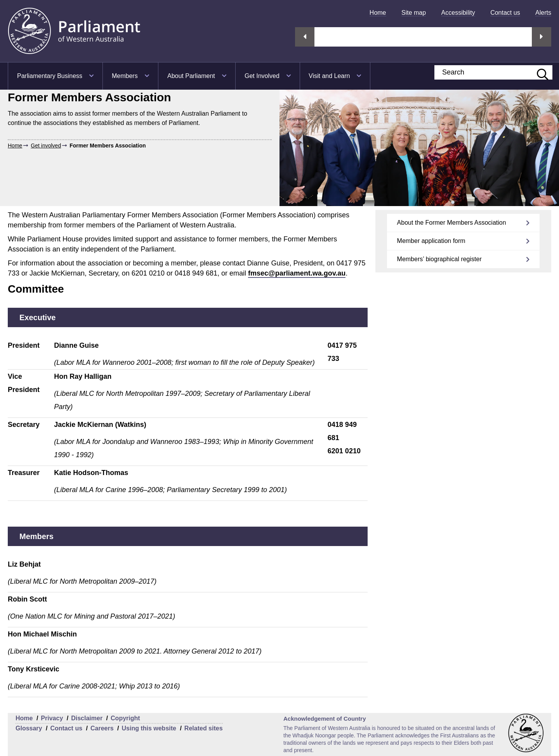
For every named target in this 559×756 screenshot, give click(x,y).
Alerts (543, 13)
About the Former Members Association (452, 223)
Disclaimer (87, 718)
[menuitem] (378, 13)
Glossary (29, 728)
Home (378, 13)
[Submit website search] (539, 72)
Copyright (125, 718)
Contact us (505, 13)
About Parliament (191, 76)
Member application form (431, 241)
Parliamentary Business (50, 76)
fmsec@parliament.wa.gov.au (297, 273)
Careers (102, 728)
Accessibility (458, 13)
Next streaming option (542, 37)
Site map (414, 13)
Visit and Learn (329, 76)
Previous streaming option (305, 37)
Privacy (52, 718)
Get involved (46, 146)
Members (125, 76)
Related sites (204, 728)
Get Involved (262, 76)
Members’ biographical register (439, 259)
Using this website (149, 728)
